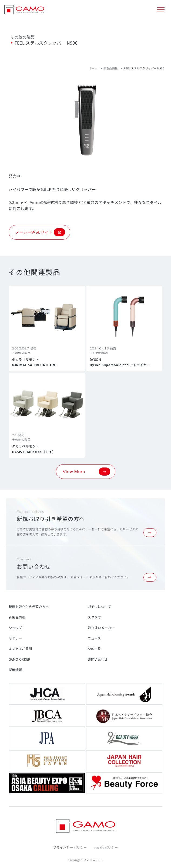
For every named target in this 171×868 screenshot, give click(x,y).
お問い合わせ (98, 659)
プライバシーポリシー (70, 847)
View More (86, 472)
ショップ (15, 628)
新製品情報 (111, 68)
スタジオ (94, 617)
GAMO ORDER (20, 659)
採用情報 (15, 670)
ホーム (93, 68)
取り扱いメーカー (101, 628)
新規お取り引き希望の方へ (29, 606)
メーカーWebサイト (40, 232)
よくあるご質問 (20, 649)
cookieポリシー (106, 847)
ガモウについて (100, 606)
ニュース (94, 638)
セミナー (15, 638)
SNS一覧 (94, 649)
